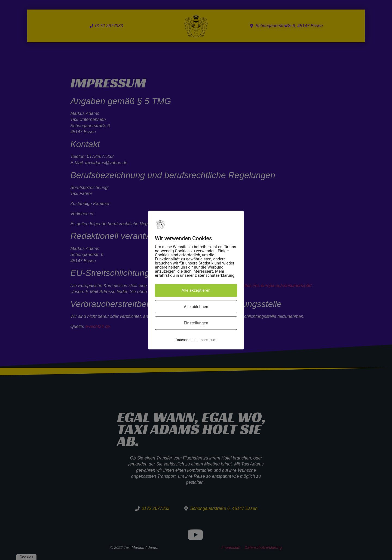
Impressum (207, 340)
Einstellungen (196, 323)
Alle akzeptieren (196, 290)
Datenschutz (185, 340)
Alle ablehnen (196, 306)
